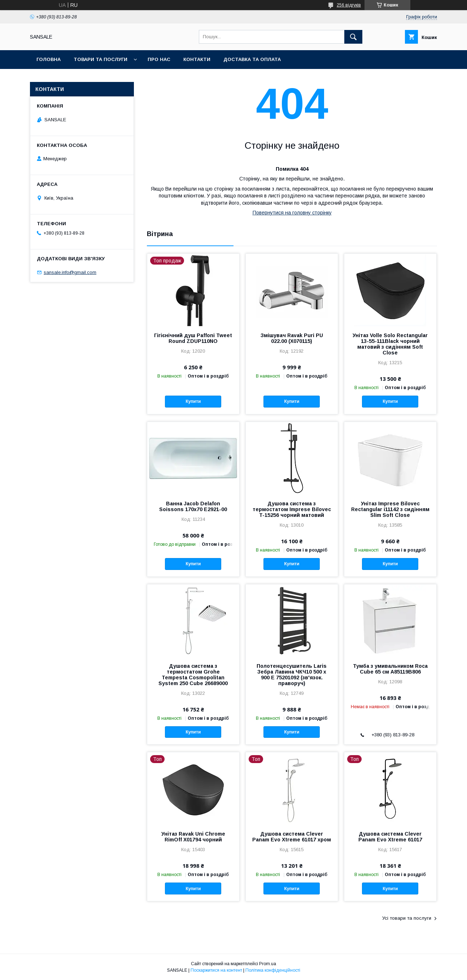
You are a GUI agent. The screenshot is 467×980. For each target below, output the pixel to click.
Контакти (197, 59)
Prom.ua (268, 964)
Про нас (159, 59)
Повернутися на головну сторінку (292, 213)
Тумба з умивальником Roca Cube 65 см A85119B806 (390, 669)
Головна (49, 59)
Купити (193, 401)
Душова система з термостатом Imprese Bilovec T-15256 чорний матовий (292, 509)
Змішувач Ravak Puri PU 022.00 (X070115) (292, 338)
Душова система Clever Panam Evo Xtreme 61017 (390, 837)
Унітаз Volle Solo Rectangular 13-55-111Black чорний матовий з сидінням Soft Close (390, 344)
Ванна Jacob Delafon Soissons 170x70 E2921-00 (193, 506)
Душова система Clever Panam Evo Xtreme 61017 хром (292, 837)
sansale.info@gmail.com (70, 272)
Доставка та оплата (252, 59)
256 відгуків (349, 5)
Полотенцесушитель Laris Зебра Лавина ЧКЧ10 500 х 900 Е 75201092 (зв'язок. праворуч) (292, 675)
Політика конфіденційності (273, 970)
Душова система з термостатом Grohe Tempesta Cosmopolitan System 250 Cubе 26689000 (193, 675)
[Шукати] (353, 37)
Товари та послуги (101, 59)
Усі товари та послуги (407, 918)
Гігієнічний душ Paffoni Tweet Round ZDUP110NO (193, 338)
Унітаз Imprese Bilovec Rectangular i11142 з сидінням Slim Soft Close (390, 509)
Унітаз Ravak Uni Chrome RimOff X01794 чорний (193, 837)
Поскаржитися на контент (216, 970)
